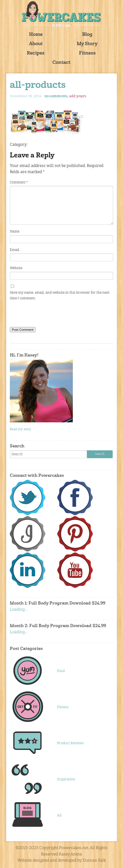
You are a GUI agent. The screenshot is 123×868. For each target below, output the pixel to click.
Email (15, 250)
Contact (61, 63)
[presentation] (47, 315)
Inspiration (66, 779)
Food (61, 671)
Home (36, 35)
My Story (87, 44)
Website (16, 268)
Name (15, 232)
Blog (87, 35)
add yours (78, 96)
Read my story (21, 429)
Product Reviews (70, 743)
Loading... (19, 610)
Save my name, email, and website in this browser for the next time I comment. (60, 295)
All (59, 815)
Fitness (87, 53)
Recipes (36, 53)
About (36, 44)
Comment (19, 182)
